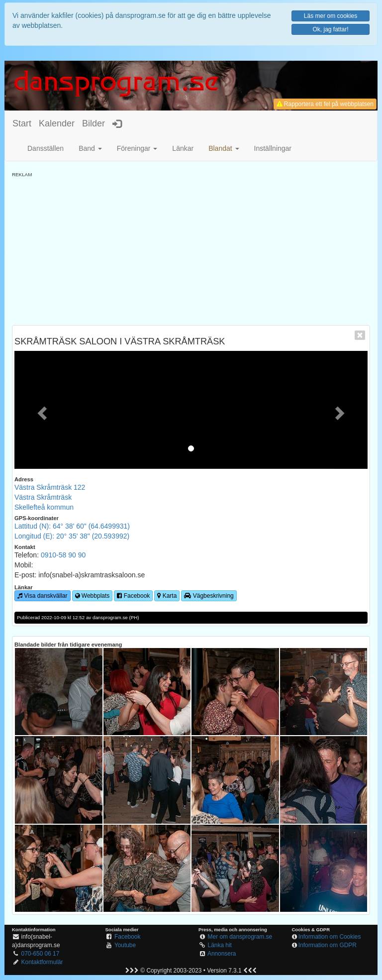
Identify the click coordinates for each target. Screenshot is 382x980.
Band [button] (90, 148)
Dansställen (46, 148)
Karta (167, 596)
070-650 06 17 (41, 954)
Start (22, 123)
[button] (224, 148)
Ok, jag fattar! (330, 29)
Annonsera (222, 954)
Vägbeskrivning (209, 596)
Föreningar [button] (137, 148)
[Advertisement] (191, 248)
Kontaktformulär (42, 962)
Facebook (133, 596)
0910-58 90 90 (63, 555)
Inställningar (273, 148)
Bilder (94, 123)
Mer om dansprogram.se (240, 937)
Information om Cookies (330, 937)
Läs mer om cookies (331, 16)
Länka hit (220, 945)
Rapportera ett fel (325, 104)
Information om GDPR (328, 945)
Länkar (183, 148)
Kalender (57, 123)
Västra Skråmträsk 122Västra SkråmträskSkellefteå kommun (50, 497)
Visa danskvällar (43, 596)
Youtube (125, 945)
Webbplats (93, 596)
